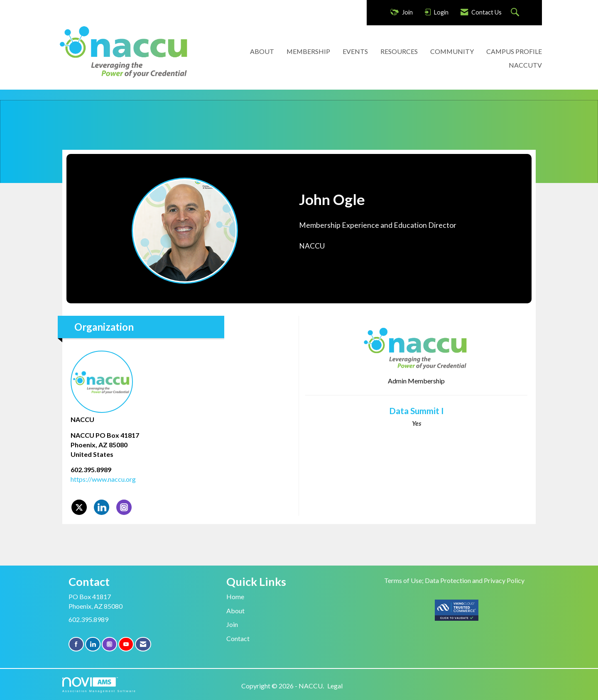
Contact (238, 638)
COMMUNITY (452, 51)
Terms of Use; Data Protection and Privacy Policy (454, 580)
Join (232, 624)
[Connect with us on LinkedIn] (93, 644)
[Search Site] (516, 13)
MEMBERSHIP (308, 51)
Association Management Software (99, 685)
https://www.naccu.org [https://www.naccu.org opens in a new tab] (103, 479)
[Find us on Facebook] (76, 644)
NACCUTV (525, 65)
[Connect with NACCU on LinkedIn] (102, 507)
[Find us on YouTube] (126, 644)
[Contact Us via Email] (143, 644)
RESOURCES (399, 51)
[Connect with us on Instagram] (109, 644)
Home (235, 596)
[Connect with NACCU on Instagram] (124, 507)
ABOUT (262, 51)
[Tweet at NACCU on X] (79, 507)
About (235, 611)
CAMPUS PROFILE (514, 51)
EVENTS (355, 51)
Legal (335, 686)
